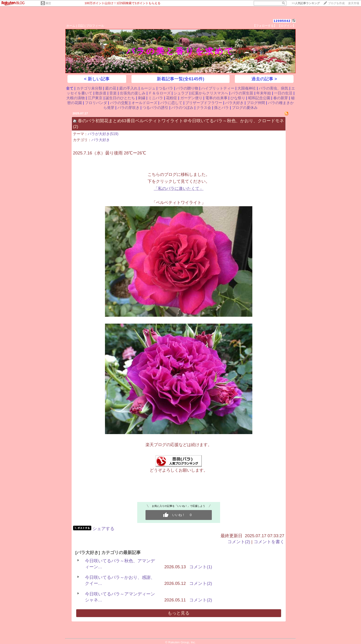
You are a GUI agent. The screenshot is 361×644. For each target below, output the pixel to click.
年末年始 (264, 93)
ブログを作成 (336, 3)
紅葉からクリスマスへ (210, 93)
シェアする (103, 529)
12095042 (282, 21)
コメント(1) (201, 567)
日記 (81, 26)
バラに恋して (171, 103)
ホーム (71, 26)
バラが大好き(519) (103, 134)
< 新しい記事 (97, 79)
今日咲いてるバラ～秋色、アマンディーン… (120, 564)
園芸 (48, 3)
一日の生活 (283, 93)
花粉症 (172, 98)
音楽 (113, 93)
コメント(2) (239, 542)
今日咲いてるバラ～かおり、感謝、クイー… (120, 580)
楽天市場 (354, 3)
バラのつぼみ (182, 108)
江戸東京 (95, 98)
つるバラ (166, 88)
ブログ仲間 (256, 103)
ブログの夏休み (245, 108)
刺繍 (142, 98)
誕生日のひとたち (120, 98)
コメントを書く (269, 542)
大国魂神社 (247, 88)
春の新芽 (281, 98)
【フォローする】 (265, 26)
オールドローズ (144, 103)
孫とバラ (221, 108)
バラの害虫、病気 (274, 88)
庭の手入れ (128, 88)
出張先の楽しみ (133, 93)
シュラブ (181, 93)
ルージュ (148, 88)
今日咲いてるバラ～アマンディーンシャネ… (120, 597)
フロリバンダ (96, 103)
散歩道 (101, 93)
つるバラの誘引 (155, 108)
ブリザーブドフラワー (204, 103)
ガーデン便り (191, 98)
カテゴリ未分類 (89, 88)
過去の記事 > (264, 79)
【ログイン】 (287, 26)
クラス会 (204, 108)
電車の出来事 (216, 98)
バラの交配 (119, 103)
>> (306, 3)
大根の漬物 (76, 98)
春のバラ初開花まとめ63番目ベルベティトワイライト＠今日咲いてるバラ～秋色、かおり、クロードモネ (181, 121)
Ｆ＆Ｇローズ (160, 93)
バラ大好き (234, 103)
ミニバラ (156, 98)
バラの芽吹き (128, 108)
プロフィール (95, 26)
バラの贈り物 (187, 88)
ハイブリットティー (218, 88)
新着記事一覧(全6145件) (180, 79)
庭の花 (111, 88)
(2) (76, 126)
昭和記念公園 (259, 98)
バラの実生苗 (242, 93)
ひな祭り (238, 98)
